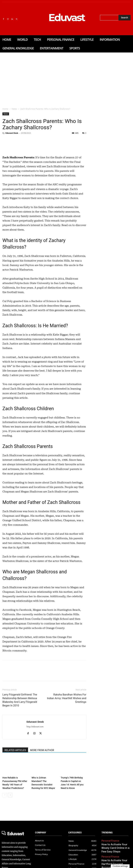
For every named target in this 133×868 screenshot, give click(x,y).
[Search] (125, 18)
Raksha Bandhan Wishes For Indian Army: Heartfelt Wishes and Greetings (67, 746)
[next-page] (10, 842)
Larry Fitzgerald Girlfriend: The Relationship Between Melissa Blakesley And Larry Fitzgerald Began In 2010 (20, 747)
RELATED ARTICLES (15, 797)
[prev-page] (5, 842)
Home (5, 109)
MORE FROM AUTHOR (42, 797)
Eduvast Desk (12, 133)
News (14, 109)
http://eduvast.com (35, 774)
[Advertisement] (66, 78)
